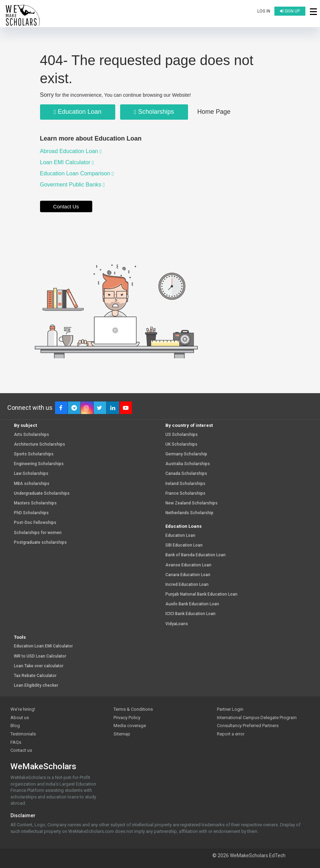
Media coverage (130, 726)
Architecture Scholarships (40, 444)
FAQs (16, 742)
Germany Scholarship (186, 454)
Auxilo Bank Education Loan (192, 604)
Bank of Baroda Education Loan (196, 555)
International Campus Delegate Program (257, 718)
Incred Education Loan (187, 585)
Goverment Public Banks (72, 185)
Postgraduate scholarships (40, 543)
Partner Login (230, 709)
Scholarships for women (38, 533)
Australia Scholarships (188, 464)
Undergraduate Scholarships (42, 493)
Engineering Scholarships (39, 464)
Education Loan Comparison (77, 173)
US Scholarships (182, 435)
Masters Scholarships (35, 503)
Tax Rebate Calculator (35, 676)
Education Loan (78, 112)
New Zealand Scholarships (192, 503)
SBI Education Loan (184, 545)
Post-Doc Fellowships (35, 523)
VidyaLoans (177, 624)
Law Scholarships (31, 474)
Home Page (214, 112)
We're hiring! (23, 709)
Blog (15, 726)
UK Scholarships (181, 444)
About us (20, 718)
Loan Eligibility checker (36, 686)
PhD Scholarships (31, 513)
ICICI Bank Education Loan (190, 614)
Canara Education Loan (188, 575)
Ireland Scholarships (185, 484)
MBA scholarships (32, 484)
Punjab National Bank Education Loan (201, 594)
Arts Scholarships (32, 435)
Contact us (21, 750)
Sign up (290, 11)
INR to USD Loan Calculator (40, 656)
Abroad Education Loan (71, 151)
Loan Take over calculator (39, 666)
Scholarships (154, 112)
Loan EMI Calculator (67, 162)
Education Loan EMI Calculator (43, 646)
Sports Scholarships (34, 454)
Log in (264, 11)
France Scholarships (185, 493)
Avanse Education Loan (188, 565)
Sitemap (122, 734)
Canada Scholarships (186, 474)
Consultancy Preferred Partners (248, 726)
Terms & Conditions (133, 709)
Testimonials (23, 734)
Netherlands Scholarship (189, 513)
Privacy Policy (127, 718)
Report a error (231, 734)
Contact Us (66, 206)
